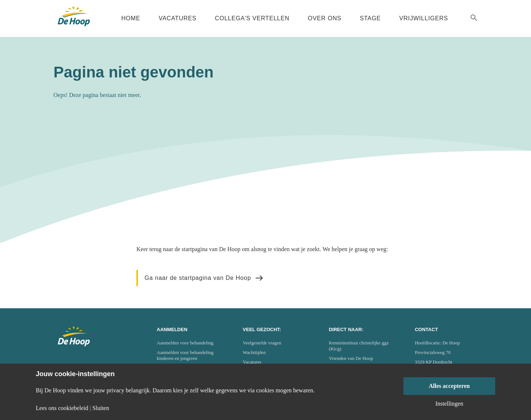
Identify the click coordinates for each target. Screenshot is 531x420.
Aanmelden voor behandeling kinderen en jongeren (185, 355)
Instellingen (450, 404)
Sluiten (100, 408)
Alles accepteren (449, 386)
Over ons (325, 18)
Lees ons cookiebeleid (62, 408)
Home (131, 18)
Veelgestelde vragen (262, 343)
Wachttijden (254, 352)
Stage (370, 18)
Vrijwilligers (424, 18)
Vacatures (178, 18)
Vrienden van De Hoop (351, 358)
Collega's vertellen (252, 18)
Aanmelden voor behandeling (185, 343)
